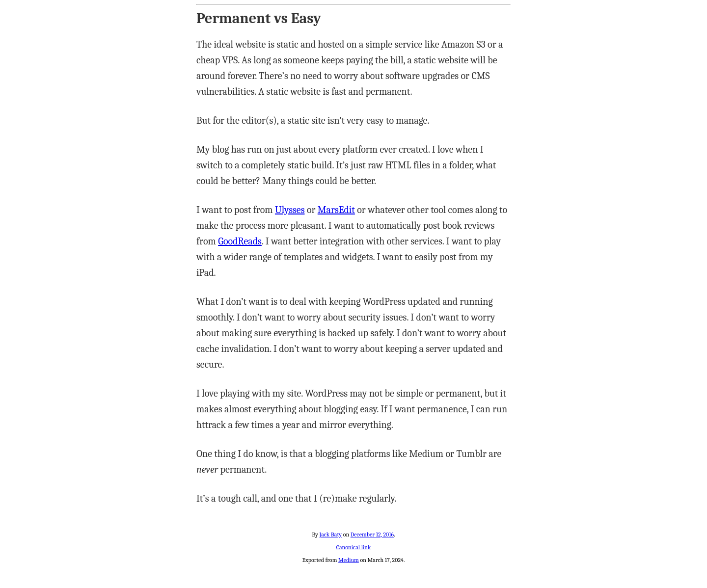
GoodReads (240, 241)
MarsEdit (336, 210)
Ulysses (290, 210)
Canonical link (354, 547)
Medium (349, 560)
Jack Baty (331, 535)
